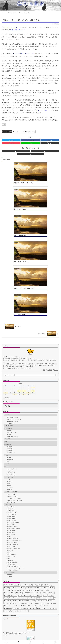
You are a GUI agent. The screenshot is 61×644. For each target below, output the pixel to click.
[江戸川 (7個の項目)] (39, 506)
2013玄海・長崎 (11, 457)
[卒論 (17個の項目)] (52, 499)
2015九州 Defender (12, 430)
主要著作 (50, 281)
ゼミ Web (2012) (11, 617)
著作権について (45, 638)
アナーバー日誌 (11, 405)
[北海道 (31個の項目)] (7, 499)
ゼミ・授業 (7, 350)
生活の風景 (10, 362)
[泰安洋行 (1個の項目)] (46, 517)
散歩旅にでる (8, 416)
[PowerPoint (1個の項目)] (8, 517)
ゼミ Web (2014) (11, 621)
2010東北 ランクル (12, 465)
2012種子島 (10, 461)
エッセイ (7, 375)
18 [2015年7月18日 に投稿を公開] (33, 302)
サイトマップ (16, 638)
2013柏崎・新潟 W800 (12, 449)
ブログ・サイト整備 (9, 483)
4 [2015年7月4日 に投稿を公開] (33, 298)
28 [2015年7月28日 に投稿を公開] (15, 305)
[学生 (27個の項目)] (23, 499)
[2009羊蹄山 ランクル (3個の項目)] (26, 514)
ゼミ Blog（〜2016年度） (13, 609)
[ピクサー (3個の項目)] (16, 514)
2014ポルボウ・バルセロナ (14, 440)
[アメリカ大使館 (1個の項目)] (9, 522)
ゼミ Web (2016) (11, 624)
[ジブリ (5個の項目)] (30, 509)
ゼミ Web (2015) (11, 622)
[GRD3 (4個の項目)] (15, 512)
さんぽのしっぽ (17, 279)
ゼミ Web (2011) (11, 616)
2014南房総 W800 (11, 446)
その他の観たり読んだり (13, 348)
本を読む (9, 346)
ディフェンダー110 (12, 380)
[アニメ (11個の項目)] (45, 504)
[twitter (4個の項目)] (33, 512)
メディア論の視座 (9, 337)
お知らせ (7, 326)
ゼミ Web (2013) (11, 619)
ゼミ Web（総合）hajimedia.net (14, 626)
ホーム (11, 636)
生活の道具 (10, 399)
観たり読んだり (8, 339)
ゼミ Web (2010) (11, 614)
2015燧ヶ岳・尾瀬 (11, 432)
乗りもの (7, 378)
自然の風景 (10, 360)
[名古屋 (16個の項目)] (47, 501)
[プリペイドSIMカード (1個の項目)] (27, 517)
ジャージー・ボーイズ (11, 27)
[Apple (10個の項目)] (20, 506)
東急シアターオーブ (17, 30)
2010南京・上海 (11, 467)
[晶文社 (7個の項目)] (51, 506)
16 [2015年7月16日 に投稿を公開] (24, 302)
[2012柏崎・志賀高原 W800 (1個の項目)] (21, 519)
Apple (8, 391)
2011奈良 (9, 463)
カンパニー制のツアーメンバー (24, 54)
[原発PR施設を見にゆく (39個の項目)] (16, 496)
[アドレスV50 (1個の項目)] (24, 522)
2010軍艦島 (10, 471)
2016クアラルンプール (13, 424)
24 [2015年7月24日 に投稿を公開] (28, 304)
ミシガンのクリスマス (12, 407)
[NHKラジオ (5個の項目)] (8, 512)
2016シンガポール (11, 426)
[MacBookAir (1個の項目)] (16, 517)
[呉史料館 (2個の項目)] (54, 514)
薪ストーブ (10, 369)
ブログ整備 (10, 486)
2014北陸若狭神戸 (11, 442)
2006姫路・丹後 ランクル (13, 481)
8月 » (8, 309)
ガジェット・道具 (9, 388)
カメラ (8, 395)
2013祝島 (9, 447)
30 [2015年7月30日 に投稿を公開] (24, 305)
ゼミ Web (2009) (11, 612)
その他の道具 (10, 401)
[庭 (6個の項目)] (13, 509)
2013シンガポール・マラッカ (14, 451)
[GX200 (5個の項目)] (24, 509)
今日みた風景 (8, 356)
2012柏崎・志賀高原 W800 (14, 459)
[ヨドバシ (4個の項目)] (51, 512)
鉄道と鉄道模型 (11, 384)
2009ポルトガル (11, 475)
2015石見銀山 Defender (13, 434)
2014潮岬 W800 (11, 444)
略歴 (44, 281)
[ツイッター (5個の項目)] (45, 509)
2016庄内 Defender (12, 422)
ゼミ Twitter (9, 611)
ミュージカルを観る (7, 132)
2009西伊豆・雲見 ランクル (14, 477)
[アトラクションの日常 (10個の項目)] (10, 506)
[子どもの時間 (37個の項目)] (28, 496)
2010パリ (9, 469)
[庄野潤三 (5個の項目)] (53, 509)
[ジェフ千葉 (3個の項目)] (8, 514)
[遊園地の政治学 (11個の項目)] (28, 504)
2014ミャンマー (11, 436)
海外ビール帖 (10, 371)
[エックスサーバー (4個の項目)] (24, 512)
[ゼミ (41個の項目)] (6, 496)
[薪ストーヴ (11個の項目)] (38, 504)
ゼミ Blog (9, 608)
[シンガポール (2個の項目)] (38, 514)
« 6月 (5, 309)
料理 (8, 372)
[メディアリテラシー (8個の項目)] (30, 506)
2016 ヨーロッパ (11, 420)
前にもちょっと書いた (42, 110)
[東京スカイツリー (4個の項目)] (42, 512)
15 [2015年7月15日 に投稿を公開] (19, 302)
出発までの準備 (11, 413)
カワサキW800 (11, 382)
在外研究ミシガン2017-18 (11, 403)
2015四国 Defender (12, 428)
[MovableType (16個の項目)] (39, 501)
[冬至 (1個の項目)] (17, 522)
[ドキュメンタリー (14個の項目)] (9, 504)
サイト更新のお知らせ (12, 332)
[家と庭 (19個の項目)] (46, 499)
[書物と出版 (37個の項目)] (37, 496)
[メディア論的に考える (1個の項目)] (50, 519)
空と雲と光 (10, 358)
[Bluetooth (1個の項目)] (38, 517)
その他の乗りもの (11, 386)
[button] (55, 286)
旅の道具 (9, 397)
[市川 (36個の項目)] (44, 496)
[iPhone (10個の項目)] (52, 504)
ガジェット (10, 393)
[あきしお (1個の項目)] (33, 519)
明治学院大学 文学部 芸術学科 (11, 269)
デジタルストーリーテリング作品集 (15, 627)
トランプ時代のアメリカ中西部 (15, 411)
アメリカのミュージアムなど (14, 409)
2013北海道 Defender (12, 453)
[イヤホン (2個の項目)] (46, 514)
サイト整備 (10, 488)
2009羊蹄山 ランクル (12, 473)
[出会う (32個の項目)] (50, 496)
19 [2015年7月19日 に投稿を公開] (6, 304)
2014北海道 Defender (12, 438)
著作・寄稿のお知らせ (12, 328)
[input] (30, 286)
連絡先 (56, 281)
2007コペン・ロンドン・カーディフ (16, 479)
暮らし (6, 366)
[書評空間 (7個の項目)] (7, 509)
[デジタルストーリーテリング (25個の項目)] (34, 499)
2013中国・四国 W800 (12, 455)
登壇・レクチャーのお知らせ (14, 330)
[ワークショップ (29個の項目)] (15, 499)
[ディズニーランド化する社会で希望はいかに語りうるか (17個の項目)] (19, 501)
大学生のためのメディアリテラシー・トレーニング (17, 543)
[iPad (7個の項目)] (45, 506)
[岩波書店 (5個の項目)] (37, 509)
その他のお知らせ (11, 334)
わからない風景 (11, 364)
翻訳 (6, 353)
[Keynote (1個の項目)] (40, 519)
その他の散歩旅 (11, 418)
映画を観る (10, 342)
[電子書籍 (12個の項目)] (19, 504)
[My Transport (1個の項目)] (8, 519)
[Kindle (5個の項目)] (18, 509)
